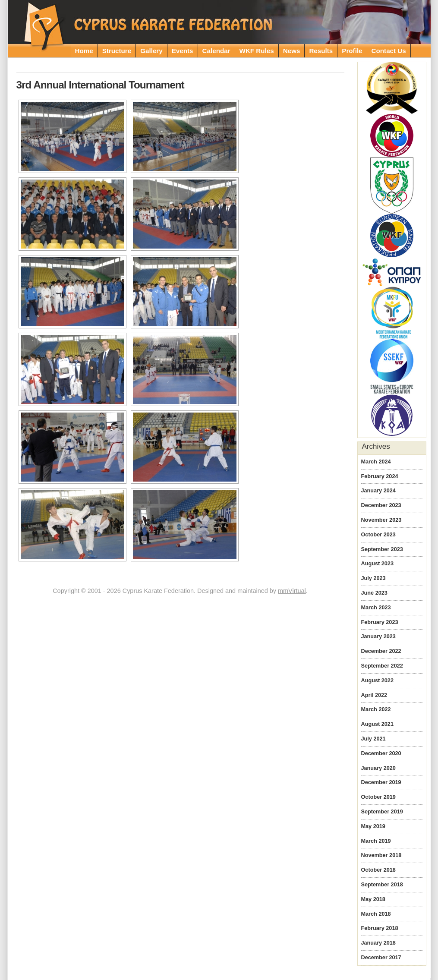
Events (183, 51)
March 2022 (376, 709)
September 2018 (382, 885)
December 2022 (381, 651)
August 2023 (377, 564)
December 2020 (381, 753)
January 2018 (378, 943)
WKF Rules (257, 51)
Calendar (216, 51)
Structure (117, 51)
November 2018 (381, 855)
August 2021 (377, 724)
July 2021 (373, 739)
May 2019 (373, 826)
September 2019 (382, 812)
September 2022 (382, 666)
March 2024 (376, 462)
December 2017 (381, 958)
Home (84, 51)
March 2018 (376, 914)
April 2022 (374, 695)
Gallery (151, 51)
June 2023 (374, 593)
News (292, 51)
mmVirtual (292, 591)
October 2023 (378, 535)
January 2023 (378, 637)
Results (321, 51)
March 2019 (376, 841)
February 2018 (380, 928)
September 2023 (382, 549)
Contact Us (389, 51)
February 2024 (380, 476)
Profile (352, 51)
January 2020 (378, 768)
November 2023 (381, 520)
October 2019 (378, 797)
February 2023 (380, 622)
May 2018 (373, 899)
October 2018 (378, 870)
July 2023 (373, 578)
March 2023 (376, 608)
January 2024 (378, 491)
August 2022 (377, 681)
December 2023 (381, 505)
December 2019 (381, 782)
